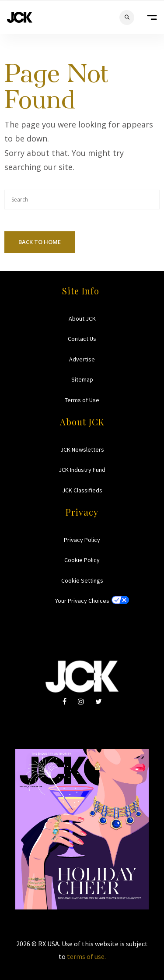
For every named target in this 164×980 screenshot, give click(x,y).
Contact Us (82, 339)
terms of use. (86, 956)
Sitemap (82, 379)
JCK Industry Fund (82, 470)
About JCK (82, 318)
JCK (20, 17)
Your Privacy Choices (82, 601)
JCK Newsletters (82, 449)
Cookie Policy (82, 560)
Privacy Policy (82, 540)
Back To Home (40, 242)
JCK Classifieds (82, 490)
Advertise (82, 359)
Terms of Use (82, 400)
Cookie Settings (82, 580)
